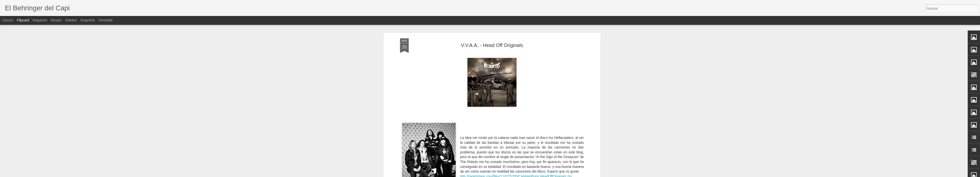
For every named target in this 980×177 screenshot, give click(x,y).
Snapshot (88, 20)
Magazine (40, 20)
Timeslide (105, 20)
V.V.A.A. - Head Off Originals (492, 26)
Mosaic (56, 20)
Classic (8, 20)
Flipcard (23, 20)
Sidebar (71, 20)
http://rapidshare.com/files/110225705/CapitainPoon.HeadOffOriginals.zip (516, 157)
